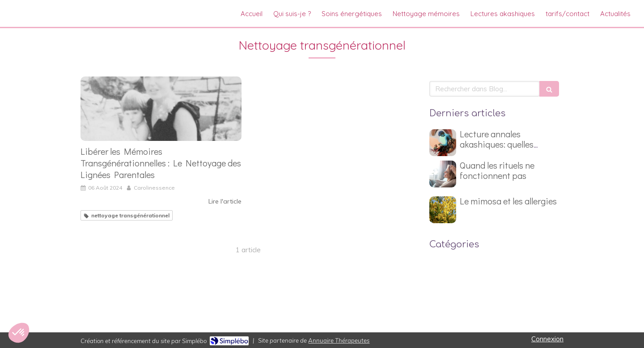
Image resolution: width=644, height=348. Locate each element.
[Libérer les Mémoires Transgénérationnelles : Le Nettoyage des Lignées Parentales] (161, 109)
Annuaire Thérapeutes (339, 340)
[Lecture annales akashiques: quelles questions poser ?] (443, 143)
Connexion (547, 339)
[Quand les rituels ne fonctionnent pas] (443, 174)
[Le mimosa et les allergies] (443, 210)
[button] (19, 333)
